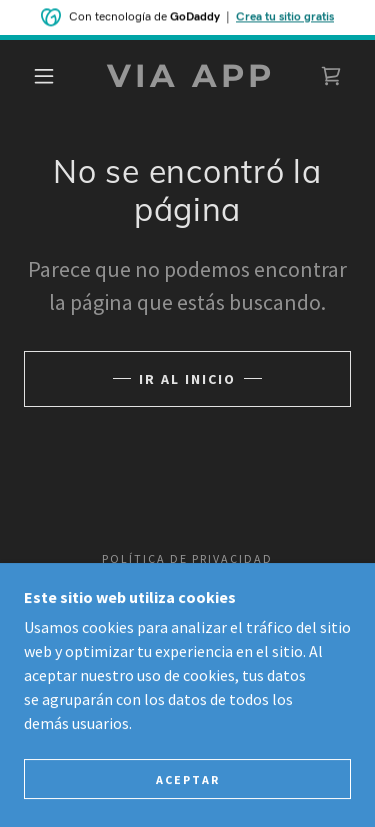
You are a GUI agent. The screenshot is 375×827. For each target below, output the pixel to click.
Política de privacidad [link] (187, 558)
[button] (44, 76)
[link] (191, 76)
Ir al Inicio (187, 379)
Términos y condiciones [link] (187, 581)
